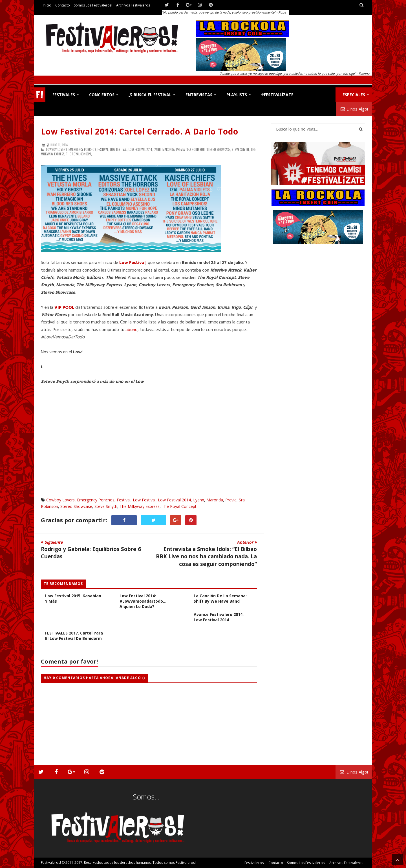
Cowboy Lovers (60, 500)
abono (132, 330)
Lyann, (158, 149)
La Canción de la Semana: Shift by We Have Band (220, 598)
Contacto (63, 5)
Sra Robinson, (196, 149)
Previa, (181, 149)
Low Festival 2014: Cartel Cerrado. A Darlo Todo (140, 131)
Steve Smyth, (241, 149)
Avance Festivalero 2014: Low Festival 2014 (219, 617)
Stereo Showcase (76, 506)
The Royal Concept (179, 506)
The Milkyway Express (140, 506)
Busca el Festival (150, 95)
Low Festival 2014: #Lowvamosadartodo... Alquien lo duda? (143, 601)
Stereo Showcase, (219, 149)
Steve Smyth (106, 506)
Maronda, (169, 149)
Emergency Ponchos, (83, 149)
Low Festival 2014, (141, 149)
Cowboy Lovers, (57, 149)
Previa (231, 500)
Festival (124, 500)
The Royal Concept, (79, 154)
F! (40, 95)
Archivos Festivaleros (133, 5)
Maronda (215, 500)
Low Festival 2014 (174, 500)
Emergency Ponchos (96, 500)
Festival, (103, 149)
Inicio (47, 5)
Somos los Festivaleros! (93, 5)
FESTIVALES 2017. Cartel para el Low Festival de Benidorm (74, 636)
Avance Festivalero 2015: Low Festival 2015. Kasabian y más (73, 596)
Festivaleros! (51, 863)
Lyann (199, 500)
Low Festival (144, 500)
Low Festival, (119, 149)
